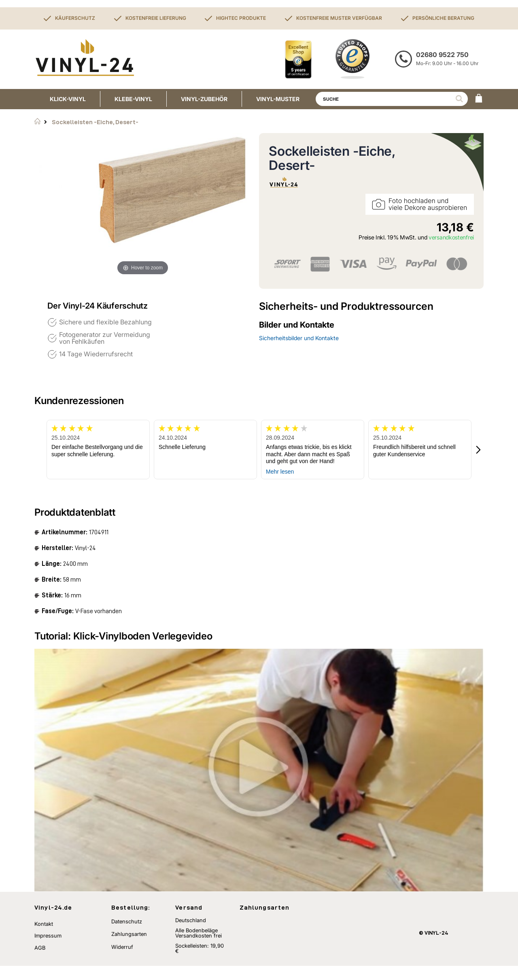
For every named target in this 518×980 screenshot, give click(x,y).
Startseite (37, 121)
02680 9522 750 (442, 55)
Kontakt (44, 938)
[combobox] (392, 99)
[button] (479, 450)
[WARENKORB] (479, 99)
